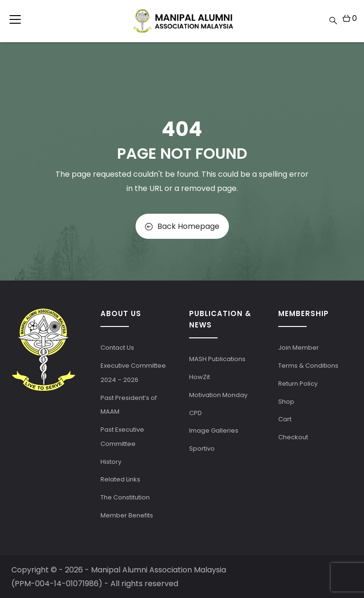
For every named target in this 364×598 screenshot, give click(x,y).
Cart (285, 419)
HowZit (200, 377)
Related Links (120, 479)
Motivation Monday (218, 395)
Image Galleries (214, 430)
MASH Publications (217, 359)
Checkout (293, 437)
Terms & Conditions (308, 366)
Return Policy (298, 384)
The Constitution (125, 497)
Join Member (299, 348)
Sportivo (202, 448)
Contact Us (117, 348)
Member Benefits (127, 515)
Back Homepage (182, 226)
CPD (196, 413)
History (111, 462)
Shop (286, 402)
